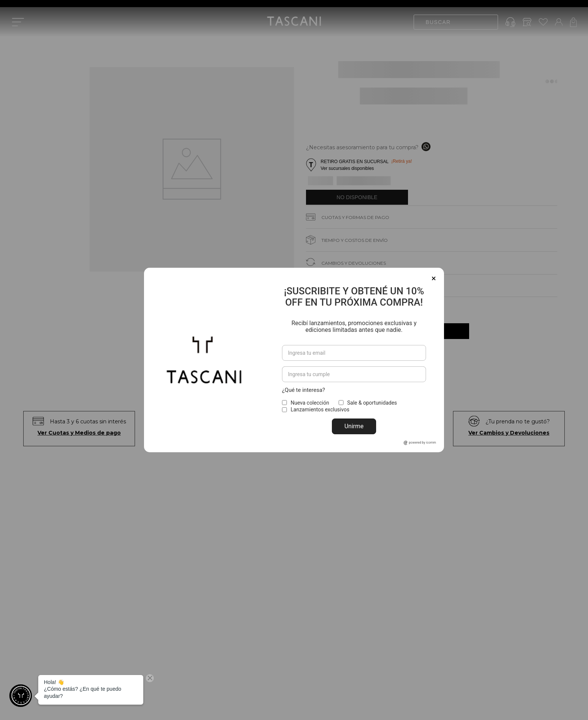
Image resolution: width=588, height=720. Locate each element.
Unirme (354, 426)
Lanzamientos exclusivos (320, 409)
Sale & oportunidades (372, 403)
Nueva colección (310, 403)
